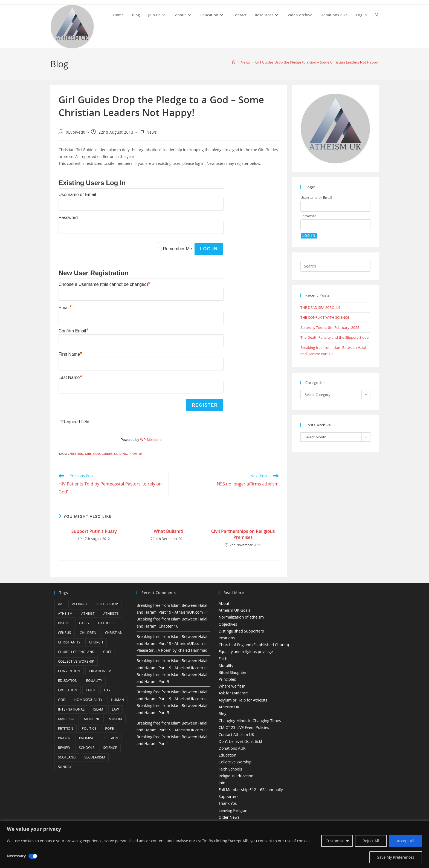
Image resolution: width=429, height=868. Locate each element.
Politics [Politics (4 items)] (89, 728)
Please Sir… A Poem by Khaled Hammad (172, 650)
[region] (215, 844)
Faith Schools (230, 769)
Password (68, 218)
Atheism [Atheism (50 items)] (65, 613)
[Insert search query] (335, 266)
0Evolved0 (76, 132)
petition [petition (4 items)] (66, 728)
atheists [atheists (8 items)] (111, 613)
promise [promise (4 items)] (86, 738)
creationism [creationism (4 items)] (100, 671)
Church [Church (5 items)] (96, 642)
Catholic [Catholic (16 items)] (106, 623)
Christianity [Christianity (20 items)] (69, 642)
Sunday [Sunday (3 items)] (65, 767)
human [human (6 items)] (118, 700)
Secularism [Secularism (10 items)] (95, 757)
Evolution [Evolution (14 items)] (68, 690)
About (224, 603)
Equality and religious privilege (246, 652)
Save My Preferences (396, 857)
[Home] (234, 62)
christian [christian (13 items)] (114, 633)
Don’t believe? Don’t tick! (240, 741)
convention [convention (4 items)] (69, 671)
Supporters (229, 796)
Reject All (371, 841)
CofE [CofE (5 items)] (107, 652)
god (97, 454)
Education (227, 755)
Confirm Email (73, 331)
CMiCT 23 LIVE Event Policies (244, 727)
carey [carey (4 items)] (84, 623)
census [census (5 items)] (65, 633)
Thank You (228, 803)
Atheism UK (229, 707)
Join (222, 783)
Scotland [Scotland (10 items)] (67, 757)
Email (65, 308)
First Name (70, 354)
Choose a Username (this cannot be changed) (105, 284)
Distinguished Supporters (241, 631)
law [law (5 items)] (115, 709)
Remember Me (178, 249)
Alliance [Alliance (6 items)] (80, 604)
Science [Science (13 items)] (110, 748)
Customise (335, 841)
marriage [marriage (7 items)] (67, 719)
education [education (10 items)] (68, 681)
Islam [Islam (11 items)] (98, 709)
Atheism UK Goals (234, 610)
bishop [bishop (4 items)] (64, 623)
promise (135, 454)
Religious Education (236, 776)
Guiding (121, 454)
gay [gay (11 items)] (107, 690)
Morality (226, 666)
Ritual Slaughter (233, 672)
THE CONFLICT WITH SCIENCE (325, 317)
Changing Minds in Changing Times (250, 721)
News (152, 132)
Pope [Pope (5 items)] (109, 728)
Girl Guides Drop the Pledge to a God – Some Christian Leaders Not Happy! (317, 62)
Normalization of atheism (241, 617)
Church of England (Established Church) (254, 645)
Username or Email (77, 195)
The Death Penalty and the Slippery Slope (334, 337)
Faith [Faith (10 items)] (91, 690)
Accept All (406, 841)
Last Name (70, 377)
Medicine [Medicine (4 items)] (92, 719)
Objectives (228, 624)
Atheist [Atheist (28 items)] (88, 613)
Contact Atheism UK (236, 735)
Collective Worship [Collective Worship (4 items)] (76, 661)
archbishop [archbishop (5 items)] (107, 604)
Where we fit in (232, 686)
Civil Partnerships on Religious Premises (243, 534)
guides (107, 454)
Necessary (16, 856)
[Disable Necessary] (33, 856)
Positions (227, 638)
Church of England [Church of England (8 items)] (76, 652)
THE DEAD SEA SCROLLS (320, 307)
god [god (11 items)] (62, 700)
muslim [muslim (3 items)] (115, 719)
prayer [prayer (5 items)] (64, 738)
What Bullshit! (169, 531)
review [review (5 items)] (64, 748)
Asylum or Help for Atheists (243, 700)
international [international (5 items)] (71, 709)
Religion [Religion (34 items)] (110, 738)
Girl (88, 454)
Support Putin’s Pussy (94, 531)
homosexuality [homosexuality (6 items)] (89, 700)
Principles (227, 679)
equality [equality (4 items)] (94, 681)
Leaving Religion (233, 810)
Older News (229, 817)
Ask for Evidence (233, 693)
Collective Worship (235, 762)
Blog (223, 714)
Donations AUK (232, 748)
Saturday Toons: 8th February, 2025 (330, 327)
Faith (223, 659)
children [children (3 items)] (88, 633)
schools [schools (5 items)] (87, 748)
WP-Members (151, 440)
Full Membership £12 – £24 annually (251, 790)
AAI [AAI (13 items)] (61, 604)
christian (75, 454)
